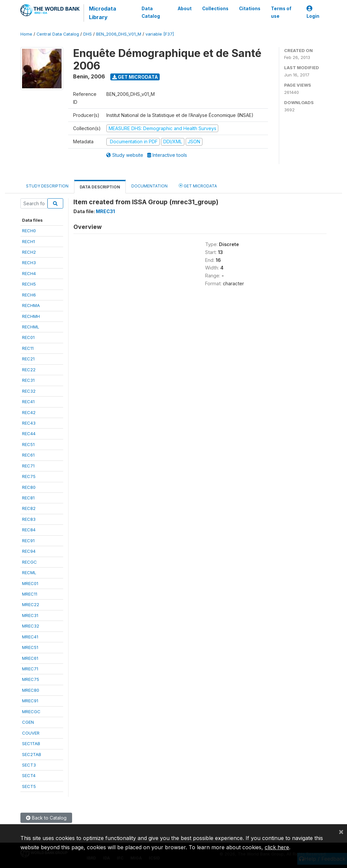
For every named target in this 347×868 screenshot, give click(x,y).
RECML (29, 573)
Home (26, 34)
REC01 (28, 337)
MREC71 (30, 669)
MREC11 (30, 594)
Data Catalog (151, 12)
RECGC (29, 562)
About (185, 9)
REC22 (29, 370)
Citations (250, 9)
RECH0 (29, 231)
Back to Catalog (46, 818)
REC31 (28, 380)
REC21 (28, 359)
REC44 (29, 434)
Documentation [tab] (149, 186)
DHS (88, 34)
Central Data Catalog (58, 34)
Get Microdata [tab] (198, 186)
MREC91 (30, 701)
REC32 (29, 391)
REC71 (28, 466)
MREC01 (30, 583)
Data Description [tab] (100, 187)
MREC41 (30, 637)
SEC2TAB (32, 754)
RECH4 (29, 273)
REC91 (28, 541)
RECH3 (29, 263)
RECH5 (29, 284)
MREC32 (31, 626)
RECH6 (29, 295)
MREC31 (30, 615)
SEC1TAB (31, 743)
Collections (215, 9)
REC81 (28, 498)
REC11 (28, 348)
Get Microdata (135, 77)
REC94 (29, 551)
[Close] (341, 831)
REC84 (29, 530)
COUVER (31, 733)
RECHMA (31, 305)
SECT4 (29, 775)
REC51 (28, 444)
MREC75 (31, 679)
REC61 (28, 455)
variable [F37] (160, 34)
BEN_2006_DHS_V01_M (119, 34)
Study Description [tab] (47, 186)
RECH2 (29, 252)
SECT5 (29, 786)
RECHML (31, 327)
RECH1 (28, 241)
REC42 (29, 412)
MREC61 (30, 658)
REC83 (29, 519)
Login (313, 12)
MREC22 (31, 604)
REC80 (29, 487)
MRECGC (31, 712)
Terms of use (281, 12)
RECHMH (31, 316)
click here (277, 847)
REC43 (29, 423)
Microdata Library (103, 13)
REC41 (28, 402)
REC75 (29, 476)
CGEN (28, 722)
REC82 (29, 508)
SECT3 (29, 765)
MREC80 (31, 690)
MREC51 (30, 647)
